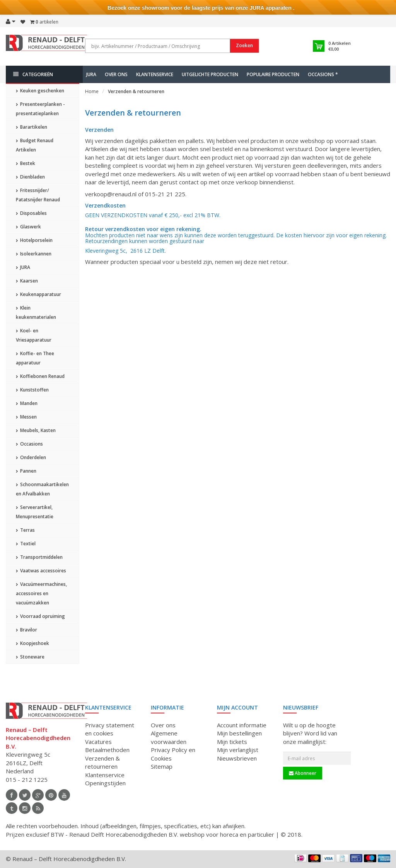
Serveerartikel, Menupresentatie (35, 512)
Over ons (116, 74)
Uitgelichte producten (210, 74)
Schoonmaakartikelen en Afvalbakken (42, 489)
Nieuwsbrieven (237, 758)
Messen (26, 417)
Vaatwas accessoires (41, 571)
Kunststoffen (32, 390)
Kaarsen (27, 281)
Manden (27, 403)
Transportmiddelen (39, 557)
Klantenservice (155, 74)
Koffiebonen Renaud (40, 376)
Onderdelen (31, 457)
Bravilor (26, 630)
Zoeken (244, 45)
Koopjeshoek (32, 643)
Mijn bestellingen (239, 733)
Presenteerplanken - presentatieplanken (40, 109)
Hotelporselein (34, 240)
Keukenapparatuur (38, 294)
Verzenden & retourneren (136, 91)
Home (92, 91)
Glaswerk (28, 227)
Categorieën (33, 74)
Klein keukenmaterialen (36, 312)
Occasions (29, 444)
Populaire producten (273, 74)
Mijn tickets (232, 742)
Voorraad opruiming (40, 616)
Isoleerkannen (34, 254)
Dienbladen (30, 177)
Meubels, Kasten (36, 430)
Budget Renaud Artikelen (35, 145)
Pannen (26, 471)
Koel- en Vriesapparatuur (34, 335)
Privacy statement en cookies (110, 729)
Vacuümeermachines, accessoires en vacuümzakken (41, 593)
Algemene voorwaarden (169, 737)
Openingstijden (105, 783)
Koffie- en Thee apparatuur (35, 358)
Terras (25, 530)
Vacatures (98, 742)
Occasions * (323, 74)
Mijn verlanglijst (238, 750)
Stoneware (30, 657)
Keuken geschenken (40, 91)
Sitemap (162, 766)
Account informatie (242, 725)
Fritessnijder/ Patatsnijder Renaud (38, 195)
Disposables (31, 213)
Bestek (26, 163)
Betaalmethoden (107, 750)
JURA (91, 74)
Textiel (26, 544)
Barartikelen (32, 127)
